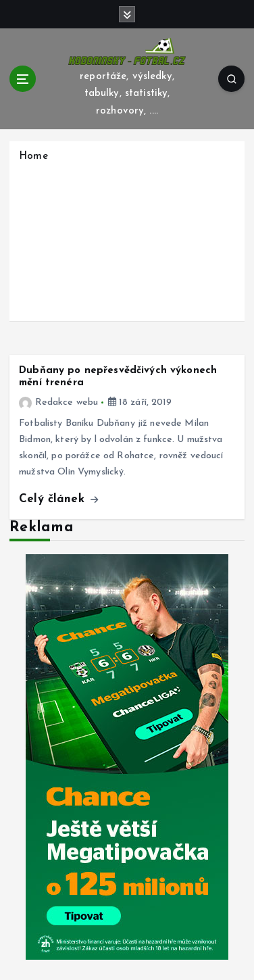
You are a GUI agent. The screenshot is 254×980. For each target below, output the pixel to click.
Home (33, 156)
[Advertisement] (127, 240)
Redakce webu (58, 402)
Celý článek (58, 499)
